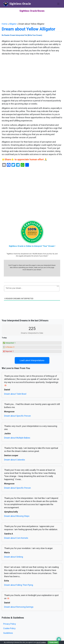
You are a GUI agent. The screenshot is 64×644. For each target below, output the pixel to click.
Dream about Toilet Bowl (15, 394)
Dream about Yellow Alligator (28, 29)
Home (5, 24)
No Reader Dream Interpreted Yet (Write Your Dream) (22, 35)
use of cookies (41, 642)
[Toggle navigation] (58, 4)
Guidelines (8, 633)
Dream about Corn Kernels (16, 538)
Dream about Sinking (14, 557)
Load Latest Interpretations (32, 360)
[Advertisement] (32, 73)
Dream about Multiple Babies (17, 438)
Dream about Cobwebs (15, 460)
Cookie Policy (9, 628)
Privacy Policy (10, 624)
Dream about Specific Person (17, 416)
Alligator (13, 24)
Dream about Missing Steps (17, 516)
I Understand (53, 642)
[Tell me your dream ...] (32, 288)
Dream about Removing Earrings (19, 607)
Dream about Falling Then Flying (19, 585)
